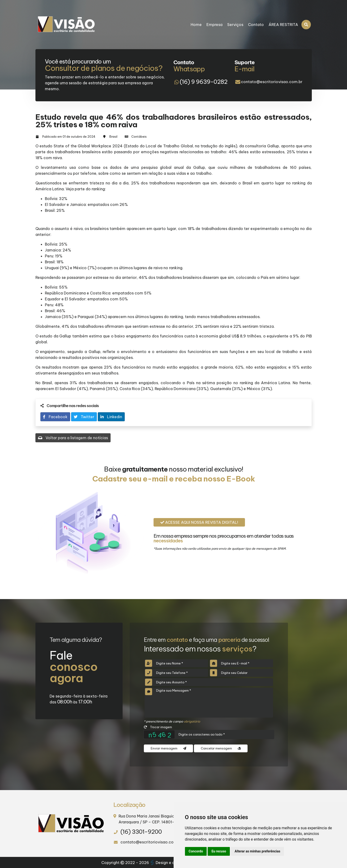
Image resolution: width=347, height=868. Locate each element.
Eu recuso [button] (219, 851)
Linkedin (111, 417)
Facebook (55, 417)
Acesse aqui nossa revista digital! (199, 522)
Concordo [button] (196, 851)
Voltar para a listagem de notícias (73, 438)
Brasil (113, 136)
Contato (256, 25)
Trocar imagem (158, 727)
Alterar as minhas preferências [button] (257, 851)
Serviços (235, 25)
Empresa (214, 25)
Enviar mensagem (168, 748)
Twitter (84, 417)
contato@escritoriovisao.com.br (272, 82)
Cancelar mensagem (221, 748)
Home (196, 25)
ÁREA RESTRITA (283, 25)
